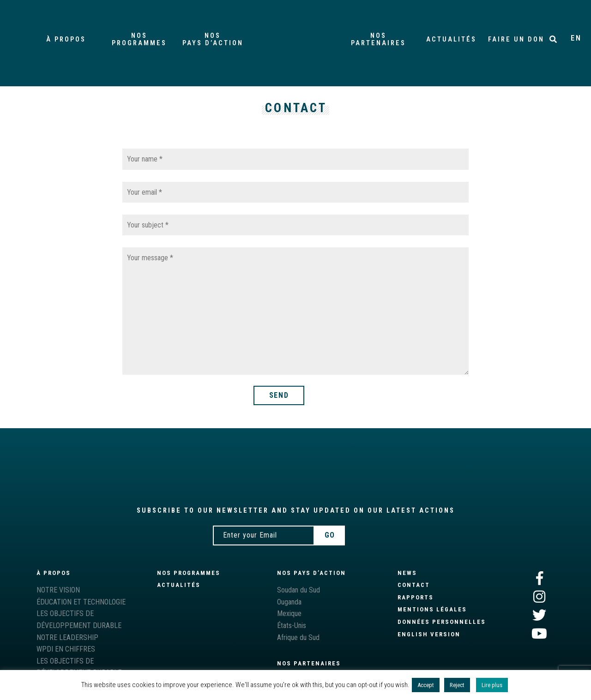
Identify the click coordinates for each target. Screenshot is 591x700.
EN (576, 38)
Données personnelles (442, 622)
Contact (414, 585)
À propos (66, 40)
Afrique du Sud (298, 637)
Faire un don (516, 40)
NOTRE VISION (58, 590)
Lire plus (492, 685)
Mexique (289, 613)
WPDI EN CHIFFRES (66, 649)
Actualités (451, 40)
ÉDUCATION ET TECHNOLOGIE (81, 602)
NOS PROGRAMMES (189, 573)
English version (429, 634)
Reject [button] (457, 685)
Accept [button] (426, 685)
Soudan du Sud (299, 590)
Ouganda (289, 602)
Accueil (295, 40)
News (407, 573)
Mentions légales (432, 609)
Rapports (416, 597)
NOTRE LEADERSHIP (67, 637)
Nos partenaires (309, 663)
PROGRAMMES (140, 40)
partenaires (378, 40)
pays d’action (213, 40)
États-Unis (292, 625)
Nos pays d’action (311, 573)
